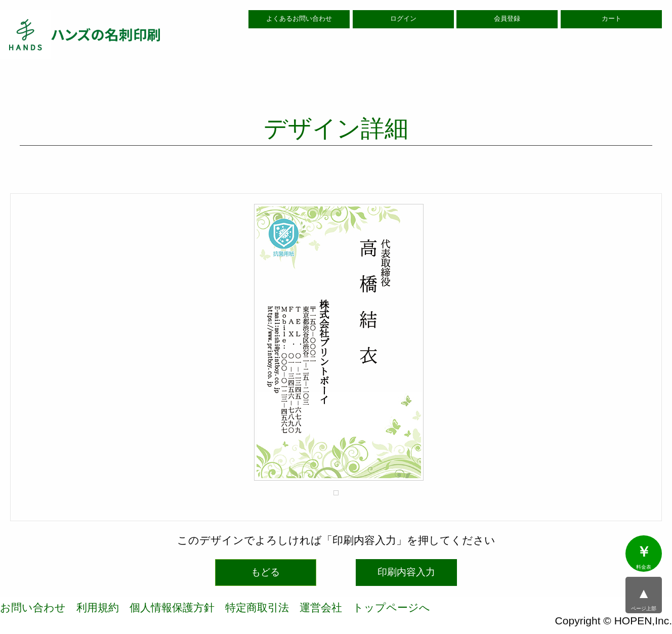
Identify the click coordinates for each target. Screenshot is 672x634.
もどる (265, 572)
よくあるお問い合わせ (299, 19)
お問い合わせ (33, 607)
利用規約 (98, 607)
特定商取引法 (257, 607)
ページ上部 (644, 599)
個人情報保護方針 (172, 607)
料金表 (644, 557)
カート (612, 19)
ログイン (403, 19)
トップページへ (391, 607)
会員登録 (507, 19)
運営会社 (321, 607)
